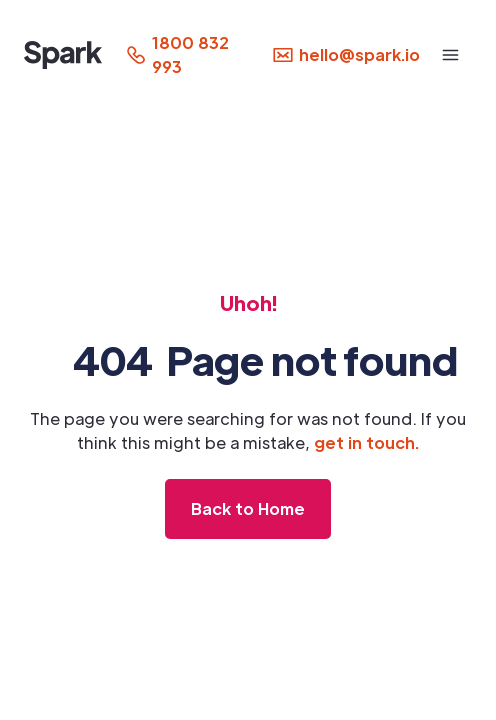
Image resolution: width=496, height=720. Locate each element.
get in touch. (366, 442)
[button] (450, 55)
